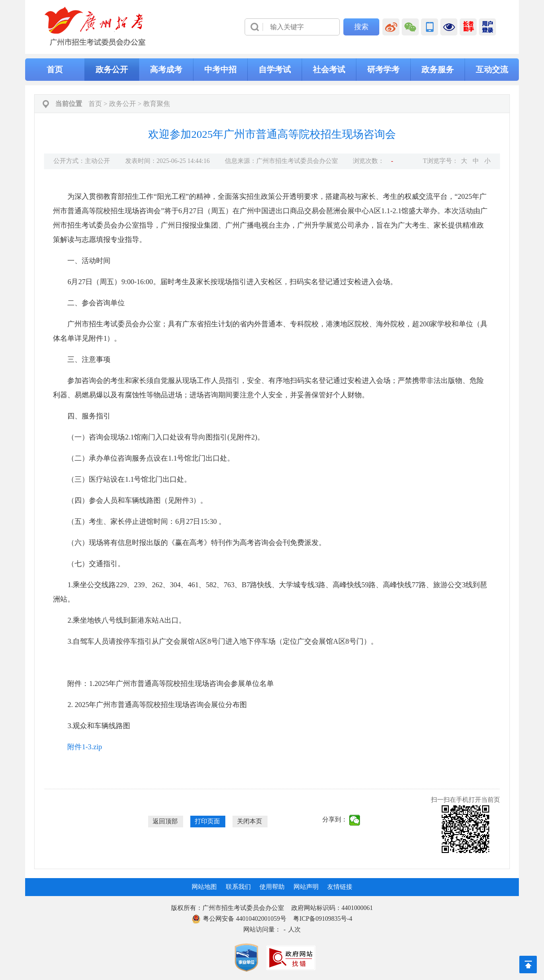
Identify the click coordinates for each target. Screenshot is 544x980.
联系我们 (238, 887)
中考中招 (220, 70)
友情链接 (340, 887)
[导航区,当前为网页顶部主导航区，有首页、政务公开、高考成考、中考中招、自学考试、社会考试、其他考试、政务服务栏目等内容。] (272, 70)
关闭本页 (250, 821)
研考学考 (383, 70)
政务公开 (112, 70)
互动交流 (492, 70)
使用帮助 (272, 887)
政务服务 (438, 70)
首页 (55, 70)
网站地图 (204, 887)
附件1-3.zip (85, 747)
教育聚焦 (157, 104)
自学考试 (275, 70)
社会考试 (329, 70)
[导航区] (272, 27)
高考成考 (166, 70)
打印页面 (207, 821)
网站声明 (306, 887)
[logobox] (95, 26)
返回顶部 (165, 821)
